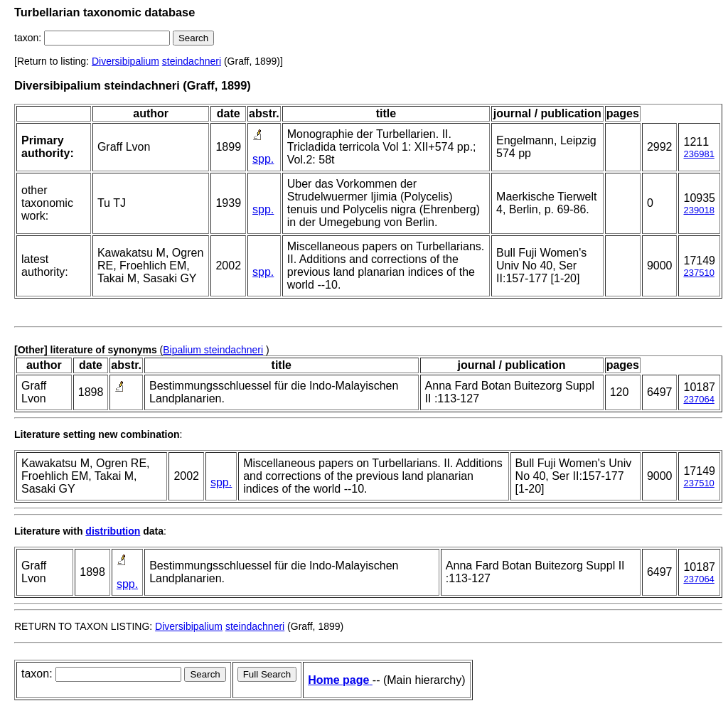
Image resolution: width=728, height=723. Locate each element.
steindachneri (192, 61)
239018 (698, 210)
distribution (113, 531)
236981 (698, 154)
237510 (698, 273)
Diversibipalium (125, 61)
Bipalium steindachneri (213, 350)
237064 (698, 399)
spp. (263, 159)
